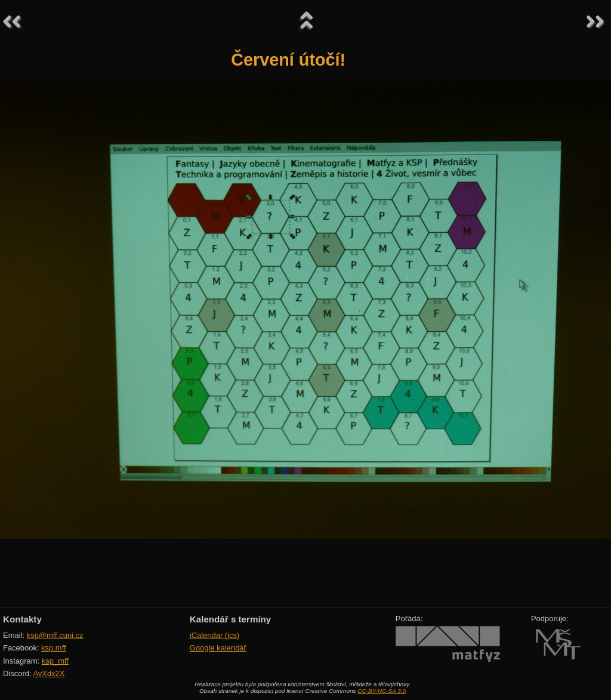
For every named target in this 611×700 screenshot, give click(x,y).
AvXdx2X (49, 673)
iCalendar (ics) (215, 635)
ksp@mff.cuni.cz (55, 635)
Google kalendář (218, 648)
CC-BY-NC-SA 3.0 (382, 691)
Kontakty (22, 619)
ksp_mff (55, 661)
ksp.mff (54, 648)
